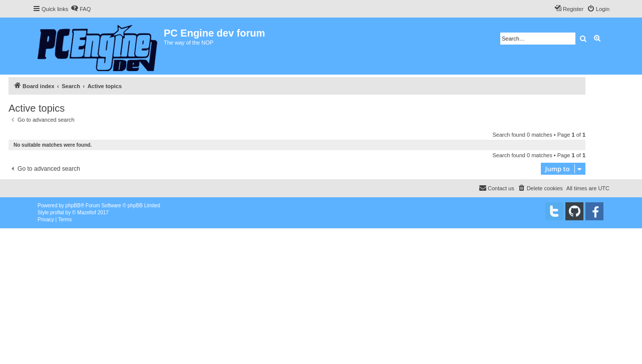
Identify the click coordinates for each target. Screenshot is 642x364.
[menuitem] (81, 9)
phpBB (73, 206)
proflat (57, 213)
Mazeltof (87, 213)
